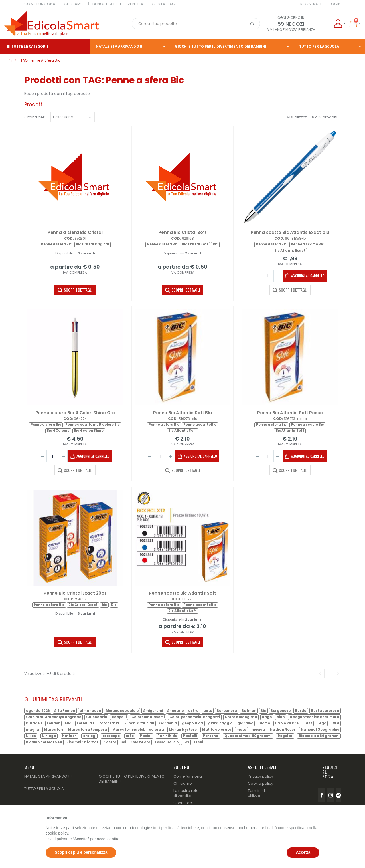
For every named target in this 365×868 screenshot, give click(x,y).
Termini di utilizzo (257, 793)
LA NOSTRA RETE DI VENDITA (118, 4)
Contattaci (183, 803)
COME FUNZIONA (40, 4)
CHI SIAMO (74, 4)
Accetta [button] (303, 852)
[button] (339, 24)
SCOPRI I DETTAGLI (75, 290)
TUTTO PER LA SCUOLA (319, 46)
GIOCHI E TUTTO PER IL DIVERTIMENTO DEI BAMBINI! (221, 46)
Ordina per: (35, 117)
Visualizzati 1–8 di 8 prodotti (312, 117)
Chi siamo (183, 783)
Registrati (311, 4)
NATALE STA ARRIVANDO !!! (120, 46)
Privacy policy (260, 776)
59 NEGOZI (291, 24)
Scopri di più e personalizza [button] (81, 852)
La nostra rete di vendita (186, 793)
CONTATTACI (164, 4)
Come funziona (188, 776)
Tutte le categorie (27, 46)
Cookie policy (260, 783)
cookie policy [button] (57, 833)
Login (335, 4)
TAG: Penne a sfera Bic (41, 60)
